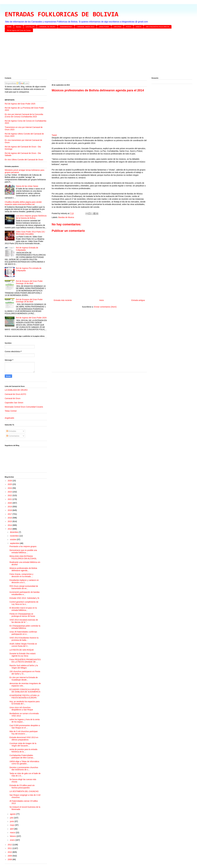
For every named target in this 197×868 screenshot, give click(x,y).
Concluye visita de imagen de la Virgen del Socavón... (23, 745)
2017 (10, 514)
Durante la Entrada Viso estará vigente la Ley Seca (22, 655)
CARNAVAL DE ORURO (47, 27)
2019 (10, 507)
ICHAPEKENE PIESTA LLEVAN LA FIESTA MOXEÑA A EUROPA (24, 697)
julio (12, 818)
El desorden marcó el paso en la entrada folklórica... (23, 609)
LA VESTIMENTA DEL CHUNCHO (24, 791)
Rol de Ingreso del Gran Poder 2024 (31, 318)
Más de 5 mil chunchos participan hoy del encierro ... (24, 733)
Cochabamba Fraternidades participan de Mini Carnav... (22, 756)
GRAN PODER (104, 27)
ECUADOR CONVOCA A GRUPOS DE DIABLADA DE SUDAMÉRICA (25, 691)
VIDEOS (139, 27)
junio (12, 821)
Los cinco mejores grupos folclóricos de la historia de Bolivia (31, 217)
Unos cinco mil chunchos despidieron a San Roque (21, 709)
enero (13, 840)
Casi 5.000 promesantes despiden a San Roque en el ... (25, 727)
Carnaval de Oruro (13, 398)
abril (12, 829)
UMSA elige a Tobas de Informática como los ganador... (24, 763)
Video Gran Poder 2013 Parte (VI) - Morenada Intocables (31, 233)
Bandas (19, 27)
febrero (13, 836)
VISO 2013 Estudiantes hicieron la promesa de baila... (24, 639)
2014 (10, 525)
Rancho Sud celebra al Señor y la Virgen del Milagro (24, 667)
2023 (10, 492)
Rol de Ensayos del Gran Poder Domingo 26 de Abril (29, 301)
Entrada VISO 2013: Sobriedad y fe (24, 598)
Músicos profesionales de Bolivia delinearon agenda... (23, 569)
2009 (10, 856)
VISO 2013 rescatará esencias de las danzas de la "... (24, 621)
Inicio (102, 300)
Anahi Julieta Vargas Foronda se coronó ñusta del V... (23, 645)
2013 (10, 529)
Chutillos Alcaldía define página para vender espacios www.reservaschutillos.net (23, 203)
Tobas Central (11, 411)
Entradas (11, 431)
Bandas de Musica (66, 217)
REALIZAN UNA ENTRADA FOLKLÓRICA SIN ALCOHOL (23, 557)
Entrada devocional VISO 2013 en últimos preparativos (24, 739)
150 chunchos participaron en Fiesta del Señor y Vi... (25, 673)
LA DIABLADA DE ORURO (16, 390)
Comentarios (13, 436)
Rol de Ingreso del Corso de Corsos (19, 30)
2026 (10, 481)
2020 (10, 503)
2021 (10, 499)
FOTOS (128, 27)
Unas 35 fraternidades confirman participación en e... (23, 633)
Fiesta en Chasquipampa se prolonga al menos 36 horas (22, 615)
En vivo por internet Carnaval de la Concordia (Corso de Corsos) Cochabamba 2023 (24, 115)
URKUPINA (117, 27)
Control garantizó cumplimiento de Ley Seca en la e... (24, 603)
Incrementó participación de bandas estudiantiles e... (25, 593)
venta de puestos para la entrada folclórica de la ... (23, 750)
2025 (10, 484)
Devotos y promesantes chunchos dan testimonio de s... (24, 769)
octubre (13, 539)
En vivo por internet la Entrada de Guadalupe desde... (24, 679)
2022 (10, 495)
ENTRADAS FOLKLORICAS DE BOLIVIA (62, 15)
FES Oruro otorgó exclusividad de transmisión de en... (24, 587)
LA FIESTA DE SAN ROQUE (22, 650)
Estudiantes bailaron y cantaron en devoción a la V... (24, 581)
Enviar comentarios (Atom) (105, 307)
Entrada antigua (138, 300)
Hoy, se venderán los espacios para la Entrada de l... (25, 703)
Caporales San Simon (14, 403)
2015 (10, 521)
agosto (13, 814)
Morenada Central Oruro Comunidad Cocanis (24, 407)
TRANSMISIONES (66, 27)
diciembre (14, 532)
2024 (10, 488)
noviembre (15, 536)
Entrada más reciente (63, 300)
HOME (9, 27)
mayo (12, 825)
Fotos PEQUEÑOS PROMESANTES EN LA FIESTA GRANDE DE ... (25, 661)
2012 (10, 845)
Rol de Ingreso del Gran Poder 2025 (20, 104)
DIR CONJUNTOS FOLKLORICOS (158, 27)
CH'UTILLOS (30, 27)
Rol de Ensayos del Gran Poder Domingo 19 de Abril (29, 282)
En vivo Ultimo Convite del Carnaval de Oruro (24, 160)
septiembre (15, 543)
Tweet (54, 135)
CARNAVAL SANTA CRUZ (86, 27)
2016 (10, 518)
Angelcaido (9, 418)
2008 (10, 859)
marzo (13, 833)
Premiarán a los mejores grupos (23, 546)
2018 (10, 510)
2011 (10, 848)
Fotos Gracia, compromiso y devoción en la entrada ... (21, 575)
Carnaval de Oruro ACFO (15, 394)
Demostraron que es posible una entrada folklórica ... (23, 551)
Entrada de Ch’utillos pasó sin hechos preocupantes (22, 787)
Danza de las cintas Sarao (27, 186)
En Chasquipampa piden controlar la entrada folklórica (25, 627)
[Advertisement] (86, 55)
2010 (10, 852)
